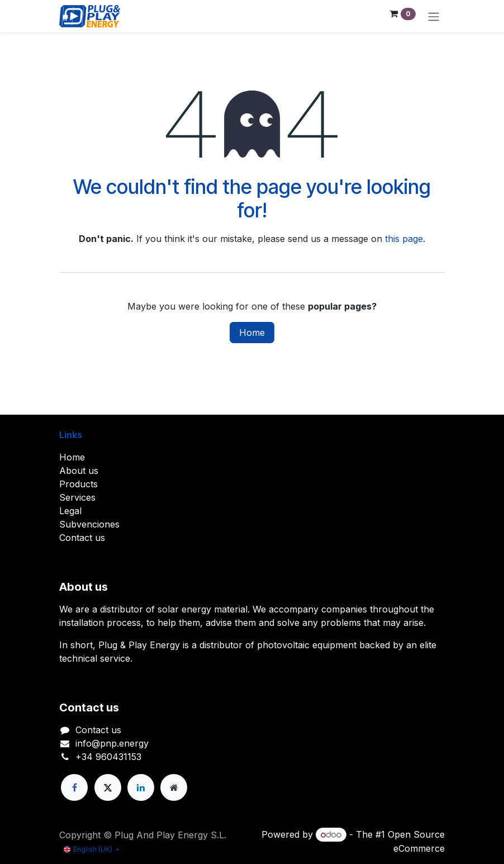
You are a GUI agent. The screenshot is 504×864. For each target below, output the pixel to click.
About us (79, 471)
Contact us (82, 538)
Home (252, 333)
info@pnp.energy (112, 743)
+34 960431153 (108, 757)
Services (77, 497)
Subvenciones (89, 524)
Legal (70, 511)
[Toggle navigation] (434, 16)
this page (404, 239)
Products (79, 484)
